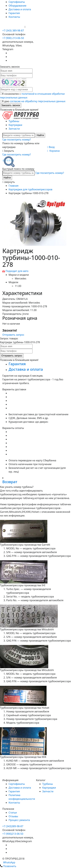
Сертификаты (17, 2)
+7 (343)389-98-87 (13, 826)
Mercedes (21, 278)
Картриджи (15, 125)
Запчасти (14, 129)
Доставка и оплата (20, 9)
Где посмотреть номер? (17, 140)
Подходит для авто (17, 271)
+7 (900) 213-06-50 (13, 27)
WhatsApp (8, 862)
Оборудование (17, 6)
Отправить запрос (13, 335)
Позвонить (8, 866)
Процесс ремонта (19, 820)
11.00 (18, 286)
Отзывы (13, 816)
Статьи (13, 813)
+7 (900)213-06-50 (13, 834)
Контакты (14, 17)
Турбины (14, 121)
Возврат (10, 482)
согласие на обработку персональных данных (38, 101)
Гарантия (14, 13)
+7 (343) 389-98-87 (13, 31)
